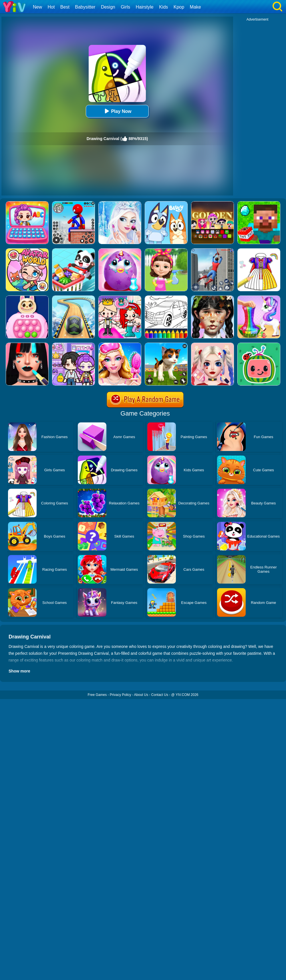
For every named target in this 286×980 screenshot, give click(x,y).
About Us (141, 695)
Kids (163, 7)
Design (108, 7)
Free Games (97, 695)
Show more (19, 671)
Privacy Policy (121, 695)
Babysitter (85, 7)
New (37, 7)
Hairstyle (145, 7)
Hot (51, 7)
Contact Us (160, 695)
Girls (125, 7)
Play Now (117, 111)
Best (65, 7)
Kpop (179, 7)
